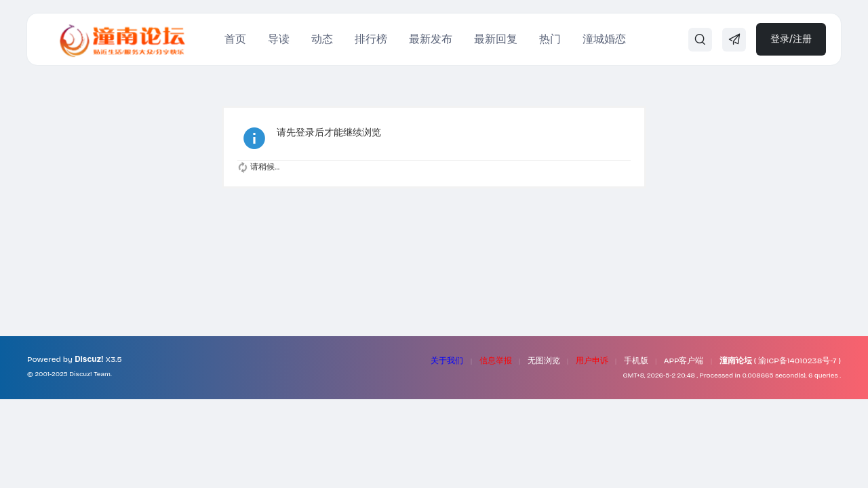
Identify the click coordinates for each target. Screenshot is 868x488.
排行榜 (371, 39)
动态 (322, 39)
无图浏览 (544, 361)
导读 (279, 39)
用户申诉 (592, 361)
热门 (550, 39)
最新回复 (496, 39)
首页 (235, 39)
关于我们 (447, 361)
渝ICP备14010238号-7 (797, 361)
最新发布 (431, 39)
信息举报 (496, 361)
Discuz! (89, 359)
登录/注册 (791, 39)
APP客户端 (684, 361)
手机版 (636, 361)
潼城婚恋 (604, 39)
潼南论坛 (736, 361)
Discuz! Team (90, 374)
